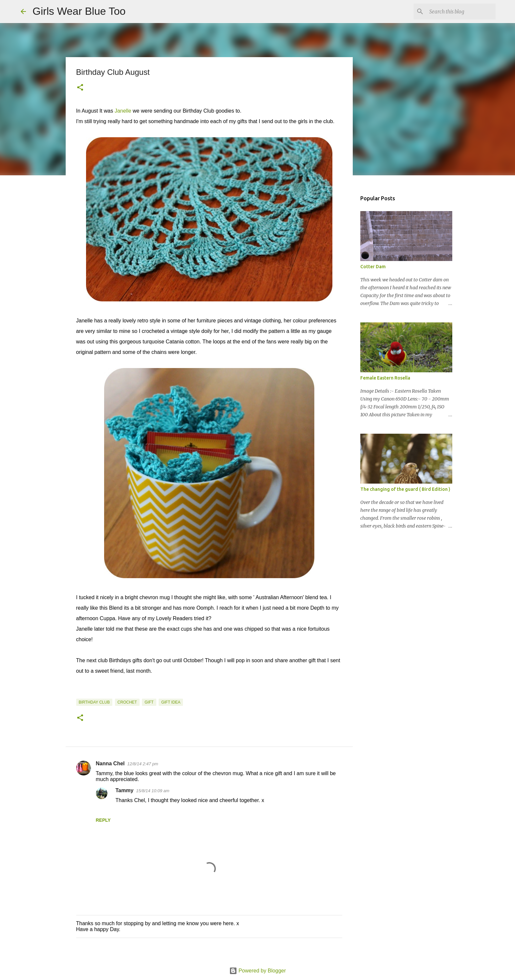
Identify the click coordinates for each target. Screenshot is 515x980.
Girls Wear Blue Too (79, 11)
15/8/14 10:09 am (153, 791)
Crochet (127, 702)
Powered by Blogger (258, 971)
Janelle (123, 111)
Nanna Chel (110, 763)
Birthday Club (94, 702)
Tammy (125, 790)
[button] (80, 88)
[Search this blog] (461, 11)
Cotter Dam (373, 267)
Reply (103, 820)
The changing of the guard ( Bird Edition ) (405, 489)
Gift (149, 702)
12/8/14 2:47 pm (143, 764)
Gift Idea (171, 702)
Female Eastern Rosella (385, 378)
